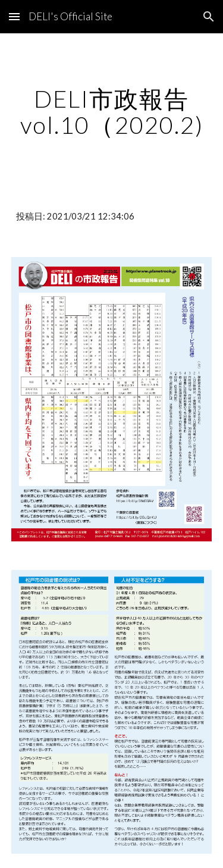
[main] (112, 112)
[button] (14, 16)
